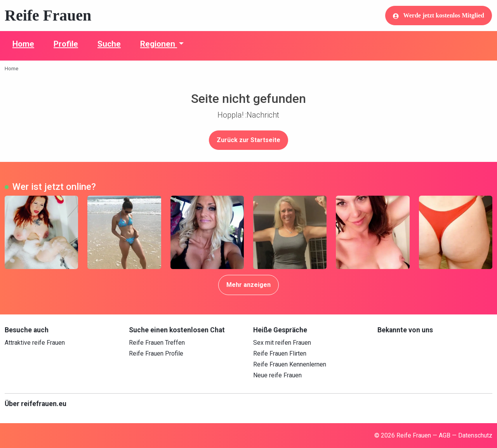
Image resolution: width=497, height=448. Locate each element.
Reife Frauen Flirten (280, 353)
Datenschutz (475, 435)
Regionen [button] (159, 44)
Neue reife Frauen (277, 375)
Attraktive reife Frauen (35, 343)
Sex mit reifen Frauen (282, 343)
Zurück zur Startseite (248, 140)
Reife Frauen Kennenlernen (290, 364)
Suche (109, 44)
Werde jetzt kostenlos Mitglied (439, 16)
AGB (445, 435)
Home (23, 44)
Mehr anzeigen (248, 285)
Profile (66, 44)
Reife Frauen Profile (156, 353)
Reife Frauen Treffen (157, 343)
